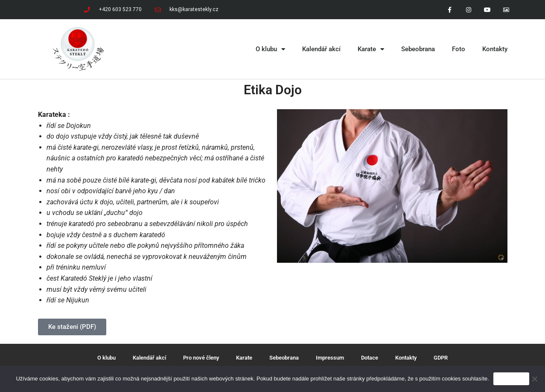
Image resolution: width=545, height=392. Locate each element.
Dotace (370, 358)
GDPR (441, 358)
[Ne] (534, 379)
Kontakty (495, 49)
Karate (371, 49)
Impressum (330, 358)
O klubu (270, 49)
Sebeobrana (418, 49)
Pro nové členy (201, 358)
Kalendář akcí (321, 49)
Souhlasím (511, 379)
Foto (459, 49)
